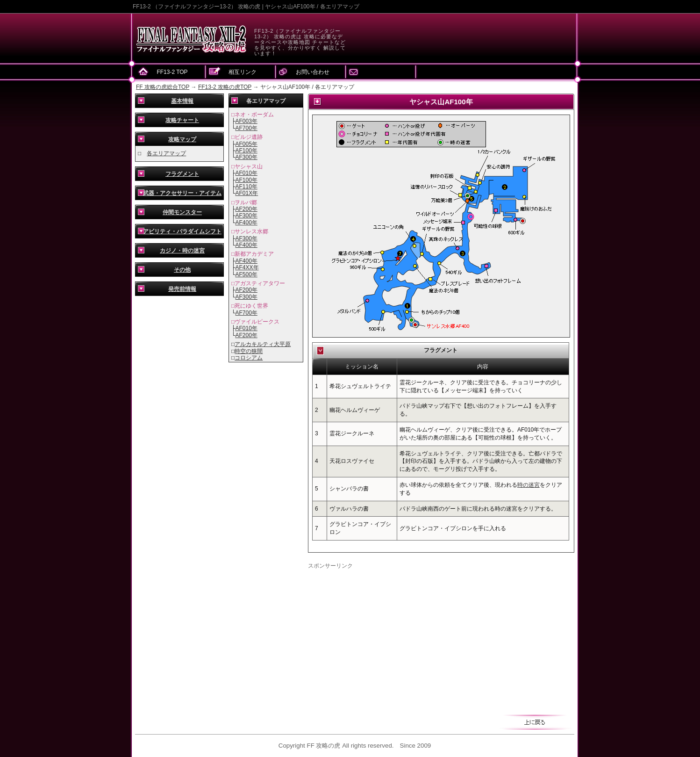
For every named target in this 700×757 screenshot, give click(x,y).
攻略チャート (182, 120)
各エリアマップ (166, 153)
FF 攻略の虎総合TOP (163, 87)
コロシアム (249, 358)
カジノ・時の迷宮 (182, 251)
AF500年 (246, 274)
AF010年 (246, 173)
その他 (182, 270)
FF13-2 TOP (172, 72)
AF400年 (246, 223)
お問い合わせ (313, 72)
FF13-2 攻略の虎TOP (225, 87)
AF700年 (246, 128)
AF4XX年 (247, 267)
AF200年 (246, 209)
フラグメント (182, 174)
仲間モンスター (182, 212)
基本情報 (182, 101)
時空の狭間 (249, 351)
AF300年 (246, 157)
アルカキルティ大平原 (263, 344)
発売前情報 (182, 289)
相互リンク (243, 72)
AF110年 (246, 187)
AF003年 (246, 121)
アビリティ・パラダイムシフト (182, 231)
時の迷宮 (529, 485)
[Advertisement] (386, 635)
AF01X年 (247, 193)
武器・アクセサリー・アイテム (182, 193)
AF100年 (246, 151)
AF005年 (246, 144)
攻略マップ (182, 139)
